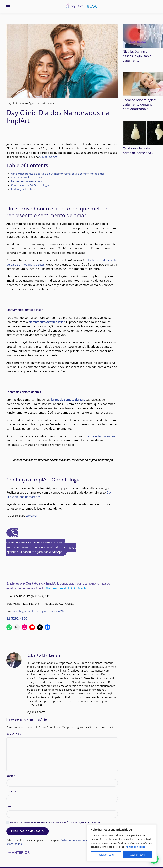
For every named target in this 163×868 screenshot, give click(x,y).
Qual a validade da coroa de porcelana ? (138, 151)
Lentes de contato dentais (27, 181)
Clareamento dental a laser (27, 178)
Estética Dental (47, 103)
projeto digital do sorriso (99, 436)
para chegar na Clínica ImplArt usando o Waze (39, 611)
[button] (8, 6)
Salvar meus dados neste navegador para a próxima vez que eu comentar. (54, 822)
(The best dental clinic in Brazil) (65, 588)
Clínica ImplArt (48, 157)
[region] (122, 843)
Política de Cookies (135, 847)
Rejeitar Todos (106, 855)
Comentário (14, 734)
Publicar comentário (28, 831)
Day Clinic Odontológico (21, 103)
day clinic (32, 516)
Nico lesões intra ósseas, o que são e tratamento (137, 56)
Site (9, 807)
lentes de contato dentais (68, 400)
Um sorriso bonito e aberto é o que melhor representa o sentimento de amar (58, 174)
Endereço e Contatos (24, 189)
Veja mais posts (36, 712)
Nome (11, 776)
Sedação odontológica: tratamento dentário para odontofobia (139, 104)
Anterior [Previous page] (19, 852)
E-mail (11, 791)
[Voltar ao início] (81, 6)
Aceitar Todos (137, 855)
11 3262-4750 (17, 619)
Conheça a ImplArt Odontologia (30, 185)
